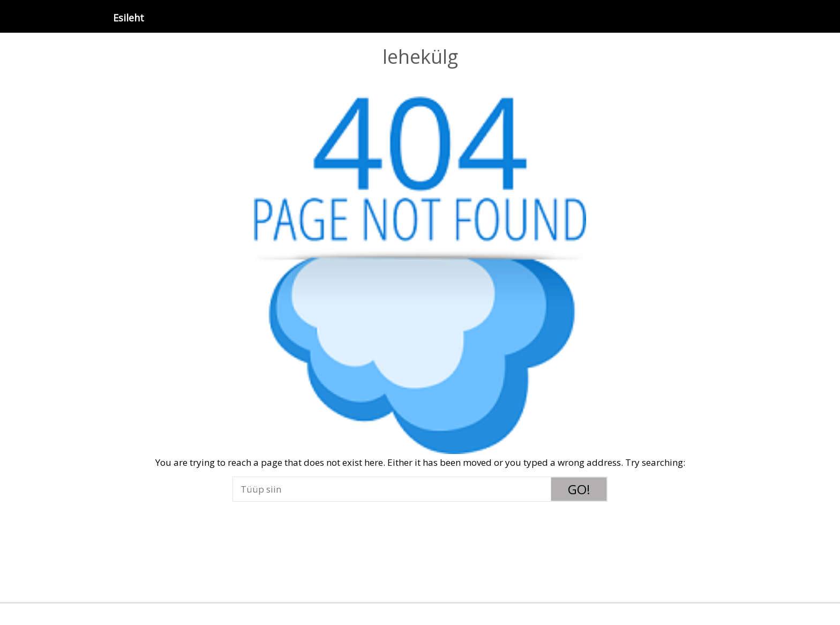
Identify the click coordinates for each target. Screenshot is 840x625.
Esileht (129, 18)
